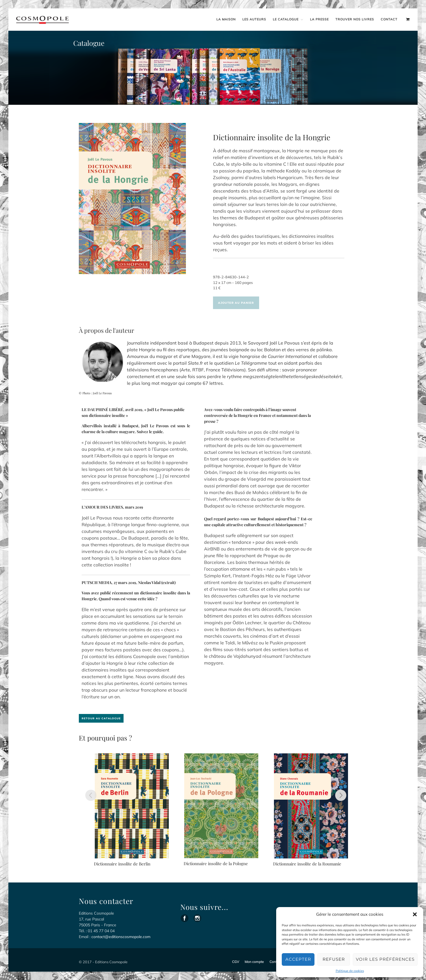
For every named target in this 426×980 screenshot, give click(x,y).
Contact (389, 19)
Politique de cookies (350, 971)
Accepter (298, 959)
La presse (319, 19)
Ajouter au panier (236, 303)
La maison (226, 19)
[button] (415, 914)
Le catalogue (286, 19)
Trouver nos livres (355, 19)
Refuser (334, 959)
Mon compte (254, 962)
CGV (236, 962)
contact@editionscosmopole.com (121, 937)
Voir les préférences (385, 959)
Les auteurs (254, 19)
